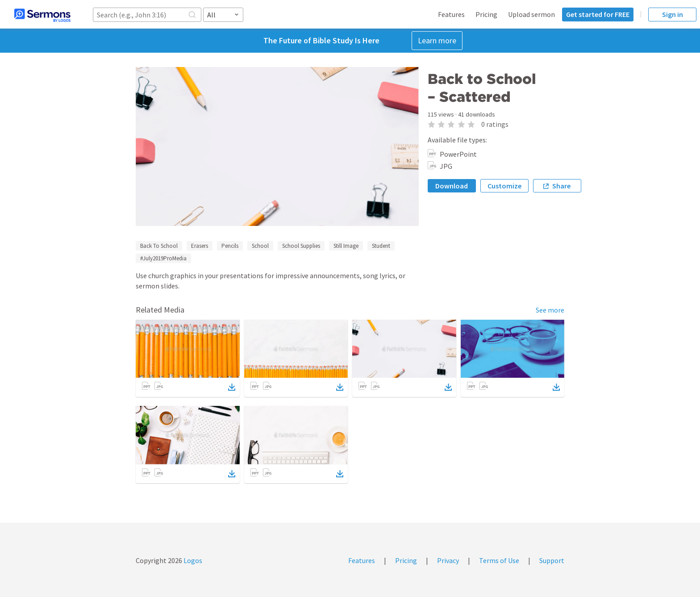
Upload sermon (531, 14)
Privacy (448, 560)
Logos (192, 560)
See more (550, 310)
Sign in (673, 14)
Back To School (159, 246)
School (260, 246)
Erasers (200, 246)
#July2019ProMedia (163, 258)
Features (451, 14)
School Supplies (301, 246)
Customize (504, 186)
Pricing (486, 14)
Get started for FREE (598, 14)
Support (552, 560)
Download (452, 186)
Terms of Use (499, 560)
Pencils (230, 246)
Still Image (346, 246)
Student (381, 246)
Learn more (437, 40)
